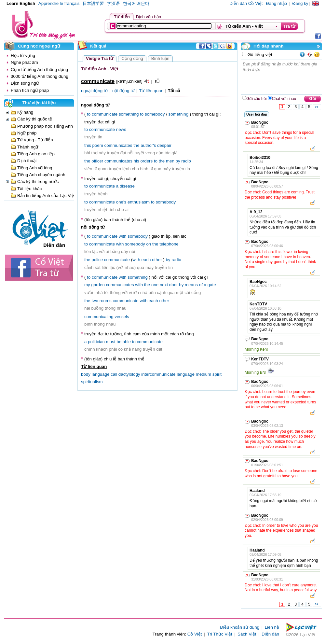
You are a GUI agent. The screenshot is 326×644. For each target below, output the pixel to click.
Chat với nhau (284, 99)
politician (96, 342)
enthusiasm (139, 202)
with (123, 236)
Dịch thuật (27, 161)
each (153, 301)
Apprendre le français (59, 3)
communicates (118, 145)
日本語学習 (93, 3)
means (191, 285)
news (121, 129)
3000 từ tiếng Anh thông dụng (40, 76)
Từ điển (122, 17)
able (127, 342)
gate (212, 285)
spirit (217, 374)
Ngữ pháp (27, 133)
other (164, 301)
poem (97, 145)
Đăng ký (300, 3)
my (87, 285)
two (95, 301)
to (89, 114)
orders (146, 161)
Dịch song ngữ (25, 83)
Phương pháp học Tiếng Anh (45, 126)
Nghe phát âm (24, 62)
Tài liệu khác (29, 189)
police (97, 260)
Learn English (21, 3)
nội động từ (123, 91)
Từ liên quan (151, 91)
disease (127, 186)
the (136, 145)
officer (97, 161)
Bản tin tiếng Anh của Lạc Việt (46, 196)
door (174, 285)
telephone (169, 244)
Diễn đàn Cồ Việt (246, 3)
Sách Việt (247, 634)
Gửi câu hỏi (256, 99)
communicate (105, 114)
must (111, 342)
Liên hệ (272, 627)
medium (204, 374)
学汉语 (113, 3)
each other (152, 260)
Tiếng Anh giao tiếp (36, 154)
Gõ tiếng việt (259, 55)
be (119, 342)
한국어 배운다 (136, 3)
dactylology (129, 374)
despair (164, 145)
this (88, 145)
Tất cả (174, 91)
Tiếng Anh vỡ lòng (35, 168)
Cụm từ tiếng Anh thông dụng (39, 70)
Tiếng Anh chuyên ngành (41, 175)
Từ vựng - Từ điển (35, 140)
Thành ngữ (28, 147)
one (155, 285)
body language (95, 374)
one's (121, 202)
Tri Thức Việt (220, 634)
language (186, 374)
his (136, 161)
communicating (99, 317)
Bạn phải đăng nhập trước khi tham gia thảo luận (282, 77)
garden (98, 285)
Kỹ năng (25, 112)
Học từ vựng (23, 56)
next (164, 285)
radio (186, 161)
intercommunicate (158, 374)
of (201, 285)
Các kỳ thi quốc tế (35, 119)
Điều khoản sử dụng (240, 627)
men (170, 161)
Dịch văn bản (149, 17)
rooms (106, 301)
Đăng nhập (276, 3)
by (178, 161)
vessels (122, 317)
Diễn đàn (270, 634)
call (114, 374)
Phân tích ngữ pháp (30, 90)
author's (148, 145)
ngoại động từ (95, 91)
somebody (155, 114)
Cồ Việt (195, 634)
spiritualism (92, 382)
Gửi (312, 99)
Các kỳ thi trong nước (38, 182)
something (129, 114)
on (149, 244)
